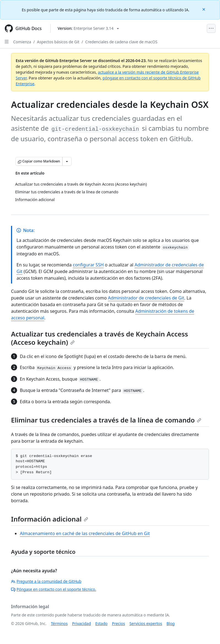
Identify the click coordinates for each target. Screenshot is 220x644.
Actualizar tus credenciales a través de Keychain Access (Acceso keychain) (100, 338)
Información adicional (50, 519)
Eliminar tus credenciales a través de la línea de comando (106, 420)
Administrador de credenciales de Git (146, 298)
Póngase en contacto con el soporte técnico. (54, 589)
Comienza (22, 42)
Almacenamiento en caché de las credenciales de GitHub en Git (85, 533)
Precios (119, 623)
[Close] (204, 9)
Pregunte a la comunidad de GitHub (46, 581)
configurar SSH (88, 265)
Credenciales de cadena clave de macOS (121, 42)
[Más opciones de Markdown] (67, 161)
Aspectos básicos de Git (58, 42)
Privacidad (82, 623)
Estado (101, 623)
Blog (171, 623)
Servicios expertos (146, 623)
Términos (59, 623)
